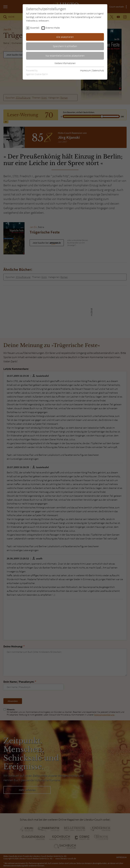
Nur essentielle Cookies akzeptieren (65, 56)
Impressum (85, 70)
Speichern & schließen (65, 46)
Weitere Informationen (65, 63)
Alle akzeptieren (65, 37)
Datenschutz (98, 70)
